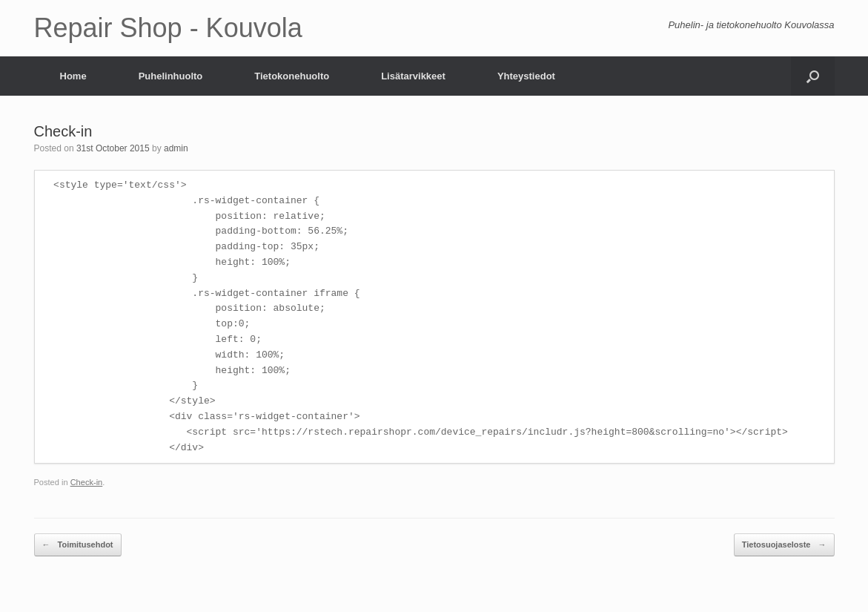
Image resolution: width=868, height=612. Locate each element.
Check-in (87, 482)
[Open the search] (813, 76)
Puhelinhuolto (171, 76)
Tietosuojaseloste (784, 545)
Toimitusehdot (78, 545)
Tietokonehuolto (292, 76)
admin (176, 148)
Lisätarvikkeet (413, 76)
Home (73, 76)
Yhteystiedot (526, 76)
